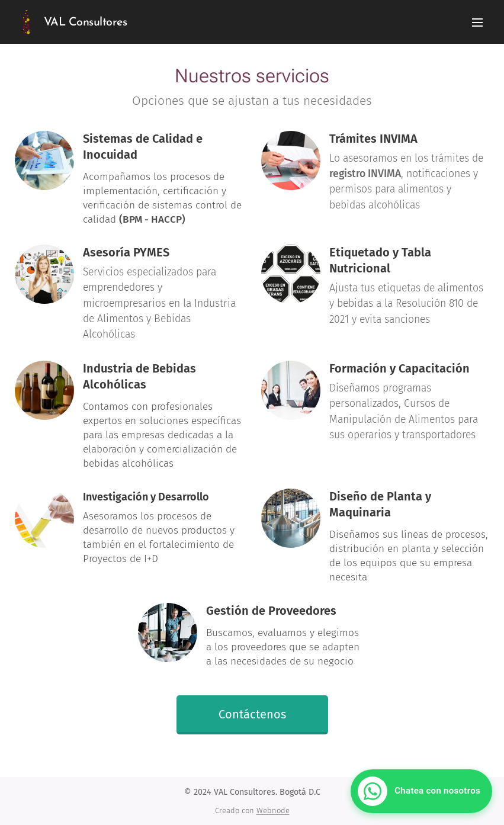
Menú (477, 23)
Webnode (273, 810)
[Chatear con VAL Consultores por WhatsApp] (421, 791)
